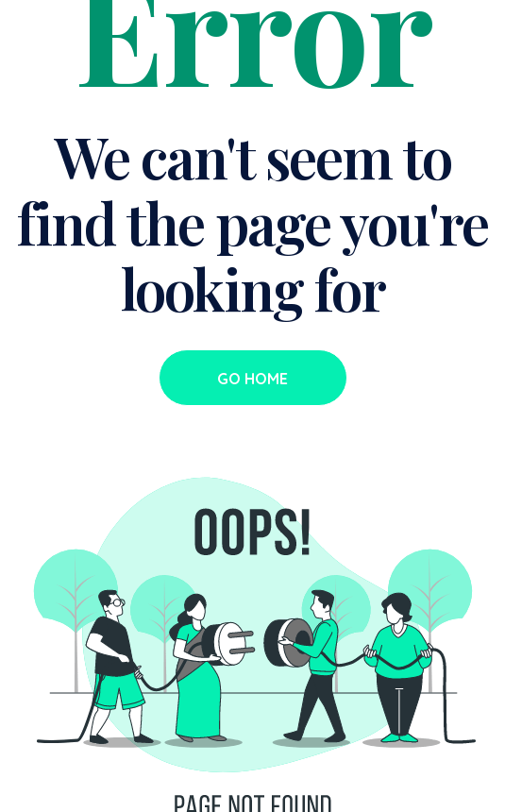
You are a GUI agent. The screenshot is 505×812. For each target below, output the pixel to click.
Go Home (252, 379)
